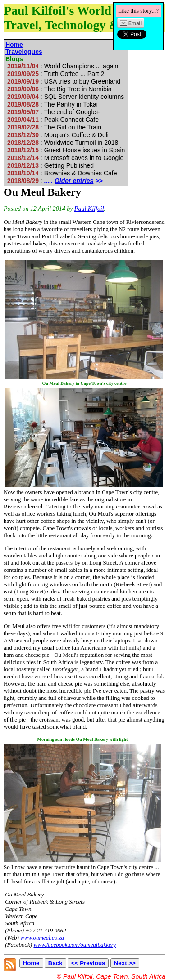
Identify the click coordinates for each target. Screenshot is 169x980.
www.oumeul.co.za (42, 938)
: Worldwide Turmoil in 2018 (63, 143)
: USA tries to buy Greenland (64, 81)
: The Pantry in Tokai (53, 104)
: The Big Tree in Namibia (59, 89)
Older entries (74, 181)
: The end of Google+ (53, 112)
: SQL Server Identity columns (66, 97)
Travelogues (24, 52)
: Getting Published (50, 165)
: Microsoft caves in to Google (65, 158)
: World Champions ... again (63, 66)
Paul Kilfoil (89, 209)
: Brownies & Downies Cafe (62, 173)
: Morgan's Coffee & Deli (58, 135)
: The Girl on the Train (54, 127)
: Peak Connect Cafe (53, 120)
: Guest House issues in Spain (66, 150)
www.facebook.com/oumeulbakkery (75, 945)
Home (14, 45)
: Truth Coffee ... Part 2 (56, 74)
